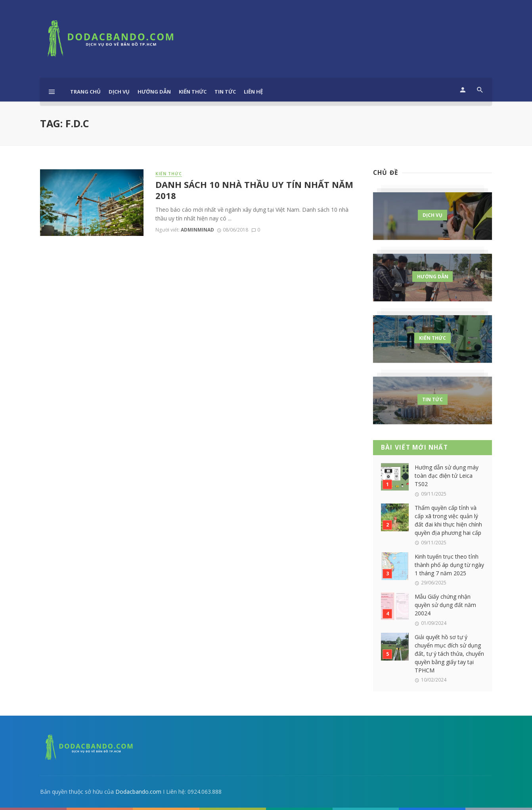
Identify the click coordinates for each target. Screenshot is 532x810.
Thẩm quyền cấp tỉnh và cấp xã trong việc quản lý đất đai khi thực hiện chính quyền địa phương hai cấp (448, 520)
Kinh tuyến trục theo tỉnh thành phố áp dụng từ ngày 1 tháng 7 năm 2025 (449, 565)
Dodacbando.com (138, 792)
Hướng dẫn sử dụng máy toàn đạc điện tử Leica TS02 (447, 476)
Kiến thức (193, 92)
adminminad (197, 230)
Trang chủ (85, 92)
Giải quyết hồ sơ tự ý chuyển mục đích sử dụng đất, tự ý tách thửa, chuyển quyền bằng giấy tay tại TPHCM (449, 654)
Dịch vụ (119, 92)
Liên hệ (253, 92)
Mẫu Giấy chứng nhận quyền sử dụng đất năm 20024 (445, 605)
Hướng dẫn (154, 92)
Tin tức (225, 92)
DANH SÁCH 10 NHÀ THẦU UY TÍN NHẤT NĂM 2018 (254, 190)
